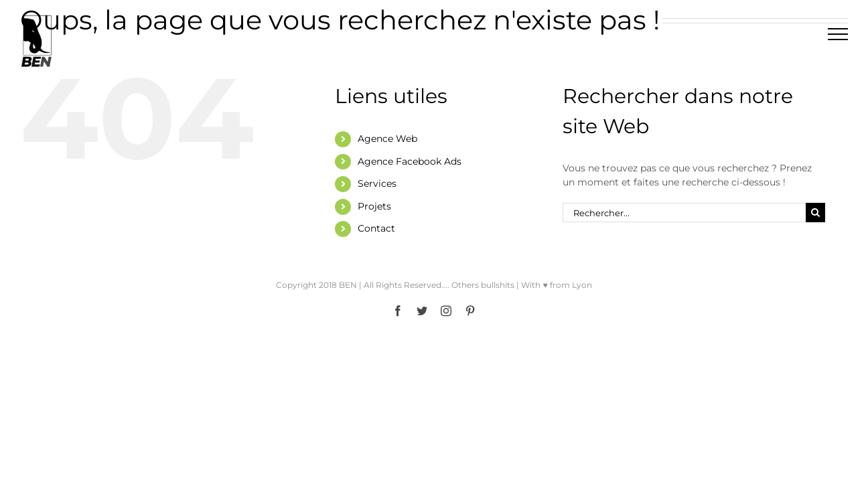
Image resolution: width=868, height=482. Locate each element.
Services (377, 183)
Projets (374, 206)
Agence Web (387, 139)
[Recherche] (815, 213)
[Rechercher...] (684, 213)
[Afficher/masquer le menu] (838, 34)
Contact (376, 228)
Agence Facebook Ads (410, 161)
